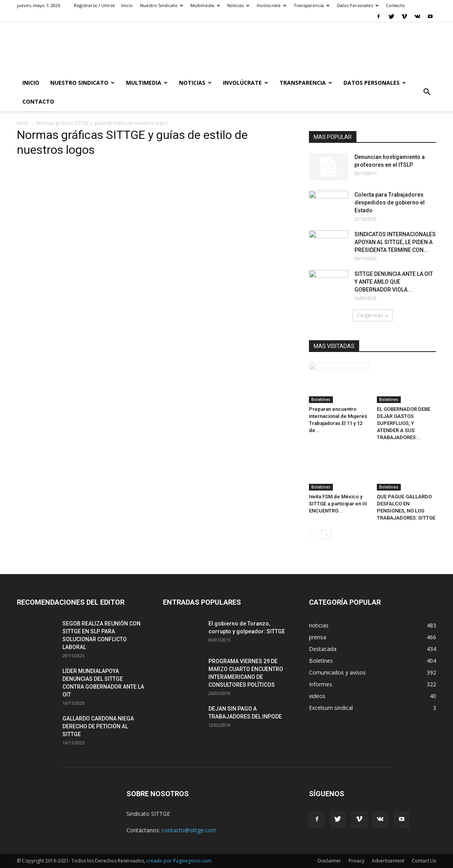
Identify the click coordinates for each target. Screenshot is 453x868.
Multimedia (205, 5)
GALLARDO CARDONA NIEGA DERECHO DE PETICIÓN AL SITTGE (98, 726)
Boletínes (321, 399)
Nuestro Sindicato (162, 5)
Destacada (323, 649)
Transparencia (311, 5)
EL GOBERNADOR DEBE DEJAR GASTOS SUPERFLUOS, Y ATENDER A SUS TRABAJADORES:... (404, 423)
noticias (319, 625)
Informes (321, 684)
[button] (427, 92)
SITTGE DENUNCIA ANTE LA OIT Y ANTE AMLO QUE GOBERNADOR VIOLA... (394, 282)
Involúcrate (271, 5)
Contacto (395, 5)
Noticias (238, 5)
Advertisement (388, 861)
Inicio (127, 5)
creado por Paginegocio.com (179, 861)
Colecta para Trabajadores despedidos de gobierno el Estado (390, 202)
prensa (318, 637)
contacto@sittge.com (189, 830)
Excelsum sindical (331, 708)
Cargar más (373, 315)
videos (317, 696)
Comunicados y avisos (337, 672)
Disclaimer (329, 861)
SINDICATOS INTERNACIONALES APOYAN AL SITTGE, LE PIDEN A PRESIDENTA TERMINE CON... (395, 242)
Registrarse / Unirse (94, 5)
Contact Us (424, 861)
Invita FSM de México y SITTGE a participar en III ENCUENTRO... (338, 504)
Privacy (356, 861)
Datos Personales (358, 5)
